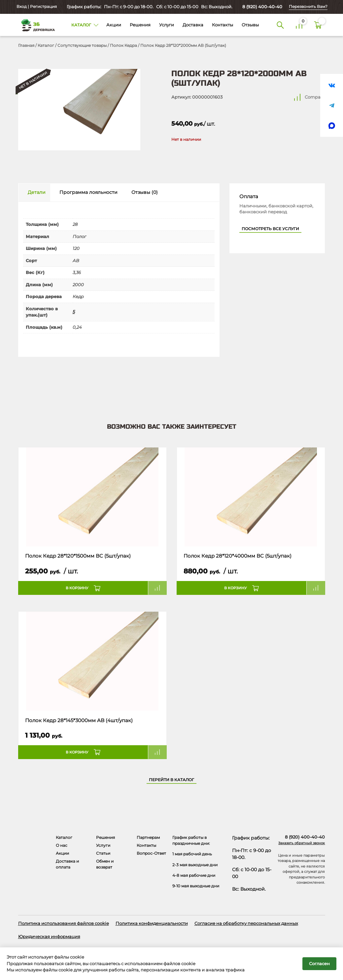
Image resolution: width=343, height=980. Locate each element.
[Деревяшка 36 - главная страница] (35, 25)
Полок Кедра (123, 45)
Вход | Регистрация (36, 7)
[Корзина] (318, 25)
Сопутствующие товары (82, 45)
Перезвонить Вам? (308, 7)
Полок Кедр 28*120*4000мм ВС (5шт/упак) (238, 556)
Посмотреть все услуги (270, 229)
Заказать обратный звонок (302, 843)
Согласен (319, 964)
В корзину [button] (77, 588)
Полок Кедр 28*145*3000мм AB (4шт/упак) (79, 720)
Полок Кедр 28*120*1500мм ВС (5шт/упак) (78, 556)
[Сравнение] (299, 25)
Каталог (46, 45)
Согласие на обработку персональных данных (246, 923)
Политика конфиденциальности (152, 923)
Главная (26, 45)
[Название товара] (92, 497)
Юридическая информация (49, 936)
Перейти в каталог (171, 780)
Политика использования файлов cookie (64, 923)
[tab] (34, 193)
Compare (315, 97)
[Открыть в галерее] (79, 110)
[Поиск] (280, 25)
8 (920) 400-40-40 (262, 7)
